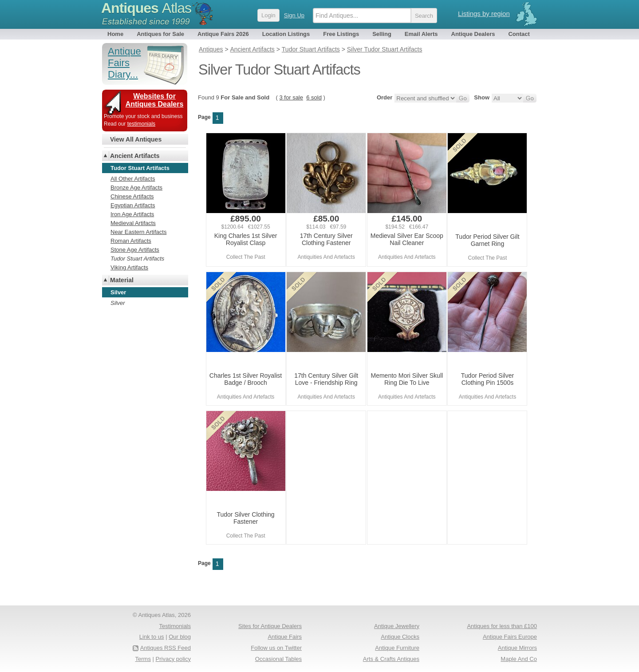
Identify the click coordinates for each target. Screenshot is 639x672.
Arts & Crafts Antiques (391, 659)
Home (115, 34)
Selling (382, 34)
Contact (519, 34)
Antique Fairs (285, 637)
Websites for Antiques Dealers (155, 100)
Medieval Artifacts (133, 223)
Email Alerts (421, 34)
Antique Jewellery (397, 626)
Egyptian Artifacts (133, 205)
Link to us (152, 637)
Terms (143, 659)
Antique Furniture (397, 648)
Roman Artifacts (131, 241)
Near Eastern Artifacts (138, 232)
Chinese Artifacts (132, 196)
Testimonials (175, 626)
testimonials (141, 124)
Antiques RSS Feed (166, 648)
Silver (118, 303)
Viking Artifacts (129, 267)
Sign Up (294, 15)
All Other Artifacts (133, 179)
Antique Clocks (400, 637)
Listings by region (484, 14)
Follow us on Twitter (276, 648)
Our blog (180, 637)
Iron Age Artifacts (132, 214)
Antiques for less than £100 (502, 626)
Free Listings (341, 34)
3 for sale (291, 97)
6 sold (314, 97)
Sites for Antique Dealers (270, 626)
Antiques (146, 8)
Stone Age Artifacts (135, 250)
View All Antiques (136, 139)
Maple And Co (519, 659)
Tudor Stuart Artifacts (137, 259)
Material (122, 280)
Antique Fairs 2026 (223, 34)
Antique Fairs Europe (510, 637)
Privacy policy (173, 659)
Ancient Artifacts (135, 156)
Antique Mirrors (517, 648)
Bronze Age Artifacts (136, 188)
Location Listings (286, 34)
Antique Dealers (473, 34)
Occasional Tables (278, 659)
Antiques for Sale (160, 34)
